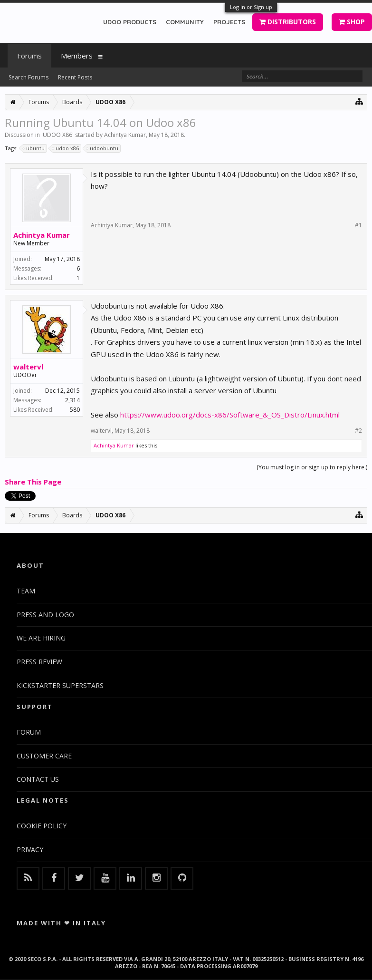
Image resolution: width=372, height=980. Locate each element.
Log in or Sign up (251, 7)
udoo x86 (66, 148)
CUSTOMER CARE (44, 756)
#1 (358, 225)
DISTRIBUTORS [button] (288, 22)
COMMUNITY (185, 22)
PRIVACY (30, 849)
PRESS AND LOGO (45, 615)
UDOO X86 (57, 135)
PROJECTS (229, 22)
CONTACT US (38, 779)
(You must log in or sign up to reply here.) (312, 467)
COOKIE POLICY (42, 826)
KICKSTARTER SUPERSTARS (60, 685)
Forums (29, 56)
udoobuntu (103, 148)
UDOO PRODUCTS (130, 22)
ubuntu (34, 148)
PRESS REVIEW (39, 662)
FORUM (29, 732)
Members (77, 56)
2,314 (72, 400)
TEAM (26, 591)
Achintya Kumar (125, 135)
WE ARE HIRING (41, 638)
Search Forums (29, 77)
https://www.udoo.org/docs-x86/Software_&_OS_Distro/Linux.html (230, 415)
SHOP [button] (352, 22)
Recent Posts (75, 77)
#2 (358, 431)
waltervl (28, 367)
